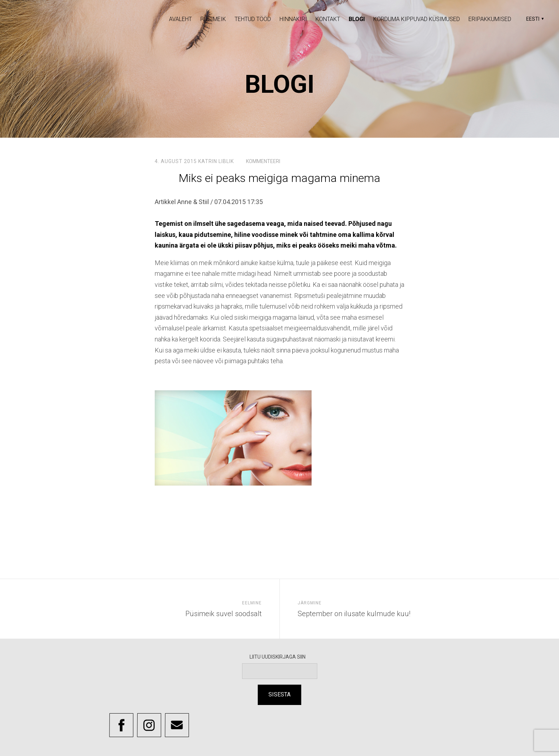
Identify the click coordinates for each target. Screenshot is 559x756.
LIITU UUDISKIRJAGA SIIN (280, 657)
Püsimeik (213, 19)
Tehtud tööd (253, 19)
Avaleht (180, 19)
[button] (534, 19)
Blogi (357, 19)
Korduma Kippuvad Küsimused (417, 19)
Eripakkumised (490, 19)
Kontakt (328, 19)
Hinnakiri (293, 19)
